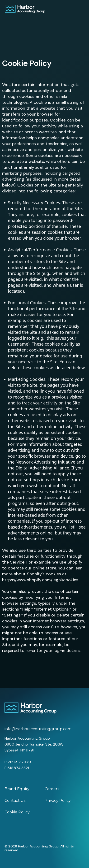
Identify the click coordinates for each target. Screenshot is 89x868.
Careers (52, 789)
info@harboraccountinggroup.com (38, 729)
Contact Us (15, 801)
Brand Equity (17, 789)
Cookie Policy (17, 812)
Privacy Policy (58, 801)
